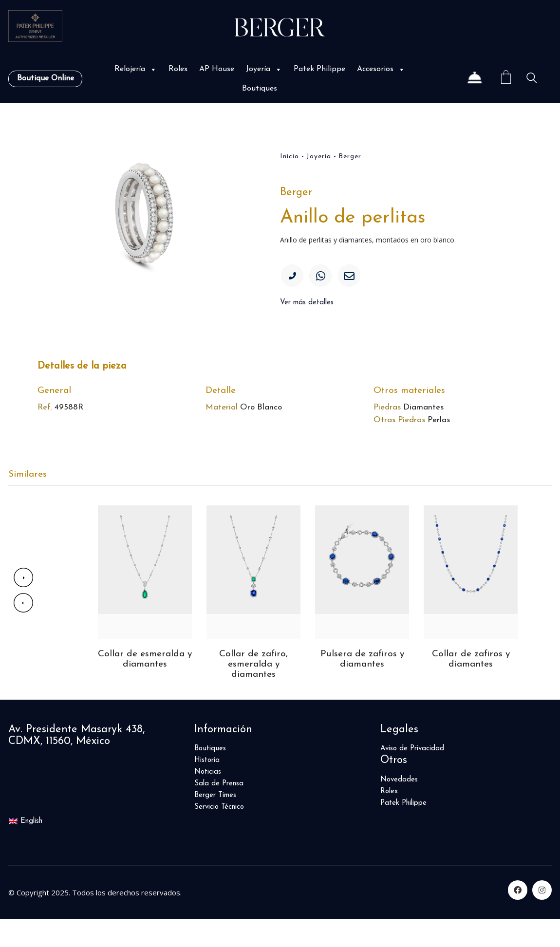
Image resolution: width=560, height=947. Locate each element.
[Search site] (532, 80)
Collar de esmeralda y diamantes (145, 686)
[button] (152, 69)
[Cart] (506, 79)
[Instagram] (542, 918)
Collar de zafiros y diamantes (471, 686)
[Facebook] (518, 918)
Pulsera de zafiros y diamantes (362, 686)
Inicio (289, 157)
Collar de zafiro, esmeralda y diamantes (253, 691)
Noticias (208, 800)
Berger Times (215, 823)
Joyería (264, 69)
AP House (217, 69)
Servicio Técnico (219, 835)
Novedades (399, 807)
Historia (207, 788)
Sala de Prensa (219, 811)
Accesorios (381, 69)
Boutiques (260, 89)
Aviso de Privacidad (412, 776)
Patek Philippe (319, 69)
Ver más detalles (307, 307)
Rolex (178, 69)
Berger (350, 157)
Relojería (136, 69)
